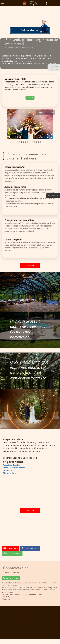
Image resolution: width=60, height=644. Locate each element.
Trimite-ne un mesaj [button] (11, 578)
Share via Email (11, 548)
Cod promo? (53, 196)
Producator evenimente (14, 468)
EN (56, 69)
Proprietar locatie (11, 465)
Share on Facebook (30, 548)
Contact (30, 98)
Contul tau (54, 67)
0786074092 (13, 585)
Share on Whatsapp (12, 553)
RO (52, 69)
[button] (10, 124)
